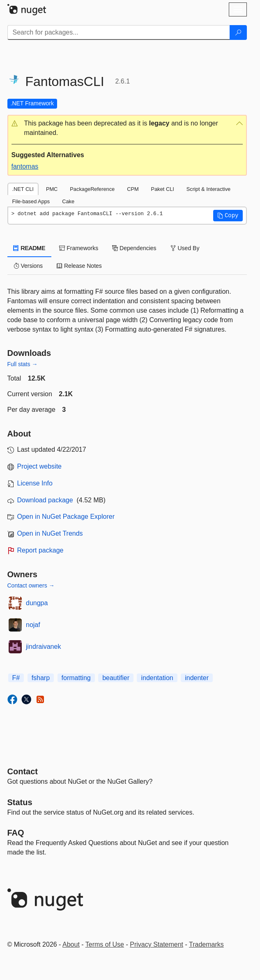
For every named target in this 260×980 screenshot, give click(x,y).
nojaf (33, 625)
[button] (127, 128)
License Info (35, 483)
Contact (23, 771)
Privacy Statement (156, 944)
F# (16, 678)
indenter (197, 678)
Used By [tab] (185, 248)
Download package (45, 500)
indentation (157, 678)
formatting (76, 678)
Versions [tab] (28, 266)
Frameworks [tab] (79, 248)
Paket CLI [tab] (163, 189)
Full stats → (23, 364)
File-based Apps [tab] (31, 201)
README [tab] (30, 248)
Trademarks (206, 944)
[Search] (238, 33)
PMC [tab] (52, 189)
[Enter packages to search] (119, 33)
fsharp (41, 678)
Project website (40, 466)
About (71, 944)
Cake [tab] (68, 201)
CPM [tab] (133, 189)
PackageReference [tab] (92, 189)
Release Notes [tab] (79, 266)
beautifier (116, 678)
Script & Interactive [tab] (208, 189)
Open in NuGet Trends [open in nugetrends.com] (50, 533)
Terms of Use (105, 944)
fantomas (25, 166)
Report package (40, 550)
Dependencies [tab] (134, 248)
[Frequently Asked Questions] (16, 833)
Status (20, 802)
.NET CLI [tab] (23, 189)
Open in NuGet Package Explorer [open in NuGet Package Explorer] (66, 517)
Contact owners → (31, 585)
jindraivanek (43, 647)
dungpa (37, 603)
